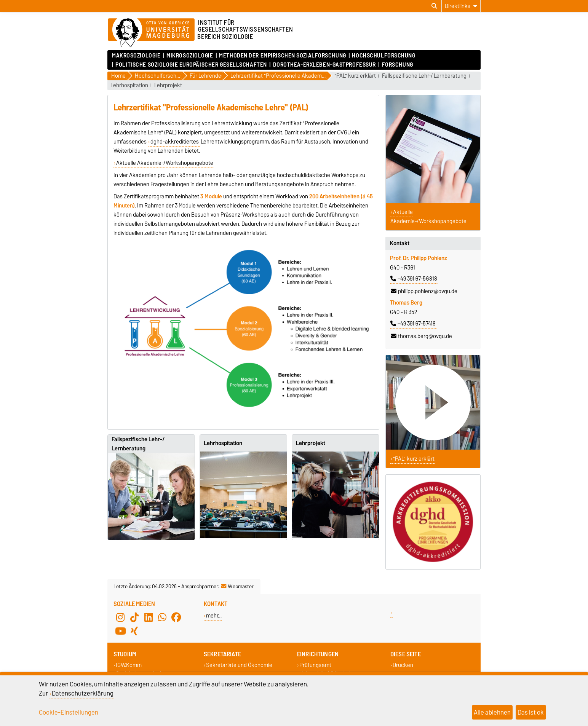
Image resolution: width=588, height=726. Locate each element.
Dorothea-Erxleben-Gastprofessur (324, 65)
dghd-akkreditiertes (175, 142)
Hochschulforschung (383, 56)
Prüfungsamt (315, 665)
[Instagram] (120, 617)
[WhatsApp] (162, 617)
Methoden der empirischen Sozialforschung (282, 56)
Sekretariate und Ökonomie (239, 665)
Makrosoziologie (136, 56)
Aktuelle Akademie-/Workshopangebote (165, 163)
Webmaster (237, 586)
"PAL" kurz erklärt (355, 76)
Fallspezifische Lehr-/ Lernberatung (424, 76)
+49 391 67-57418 (413, 324)
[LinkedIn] (149, 617)
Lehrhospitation (129, 85)
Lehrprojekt (168, 85)
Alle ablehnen (492, 712)
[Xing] (134, 631)
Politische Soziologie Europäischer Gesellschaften (191, 65)
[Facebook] (176, 617)
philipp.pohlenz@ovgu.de (424, 291)
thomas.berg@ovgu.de (421, 336)
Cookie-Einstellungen (69, 712)
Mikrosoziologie (190, 56)
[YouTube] (120, 631)
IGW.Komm (129, 665)
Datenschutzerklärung (83, 693)
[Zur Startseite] (151, 33)
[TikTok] (134, 617)
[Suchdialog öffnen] (434, 6)
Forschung (398, 65)
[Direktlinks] (461, 6)
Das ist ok (531, 712)
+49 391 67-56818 (414, 279)
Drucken (403, 665)
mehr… (214, 615)
